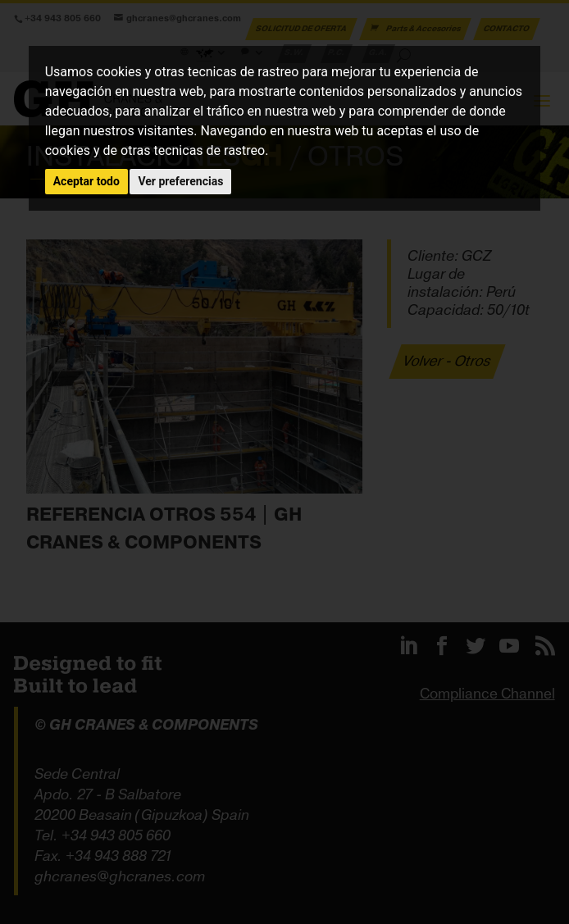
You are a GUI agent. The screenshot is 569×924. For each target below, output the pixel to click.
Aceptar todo (86, 181)
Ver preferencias (180, 181)
